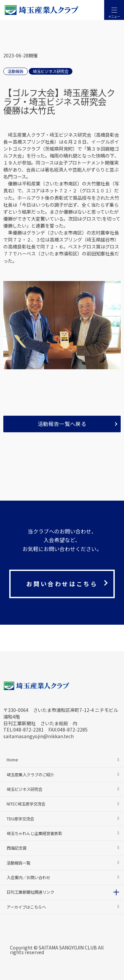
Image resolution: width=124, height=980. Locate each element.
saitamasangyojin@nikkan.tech (39, 736)
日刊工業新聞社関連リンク (30, 892)
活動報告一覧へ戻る (62, 424)
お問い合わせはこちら (62, 584)
